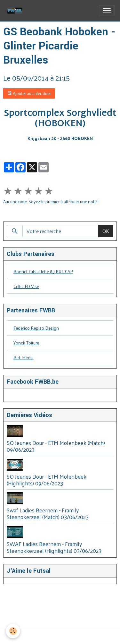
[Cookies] (13, 631)
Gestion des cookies (60, 635)
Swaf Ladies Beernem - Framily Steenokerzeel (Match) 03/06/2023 (48, 513)
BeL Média (24, 357)
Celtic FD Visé (26, 286)
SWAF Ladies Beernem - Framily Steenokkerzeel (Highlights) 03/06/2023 (54, 547)
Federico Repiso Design (36, 328)
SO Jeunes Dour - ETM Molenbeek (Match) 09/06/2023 (56, 446)
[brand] (16, 11)
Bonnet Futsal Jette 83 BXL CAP (43, 271)
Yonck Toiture (26, 343)
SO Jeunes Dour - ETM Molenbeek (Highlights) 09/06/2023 (47, 480)
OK (106, 231)
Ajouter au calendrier (29, 93)
